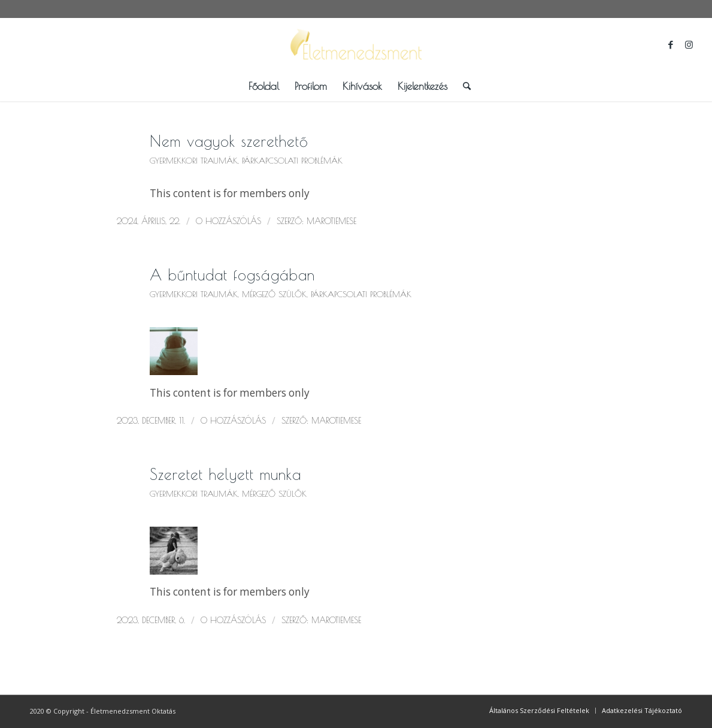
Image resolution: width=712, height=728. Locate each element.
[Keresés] (463, 86)
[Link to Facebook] (671, 44)
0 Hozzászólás (228, 221)
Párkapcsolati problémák (292, 161)
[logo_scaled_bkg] (356, 44)
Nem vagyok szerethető (229, 141)
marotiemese (331, 221)
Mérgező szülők (274, 294)
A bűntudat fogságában (232, 275)
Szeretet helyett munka (225, 474)
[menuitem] (264, 86)
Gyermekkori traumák (194, 161)
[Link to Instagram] (689, 44)
